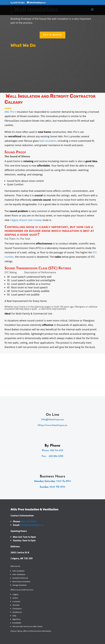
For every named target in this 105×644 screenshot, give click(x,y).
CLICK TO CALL (19, 3)
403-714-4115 (56, 451)
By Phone (52, 446)
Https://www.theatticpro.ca (52, 425)
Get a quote (52, 35)
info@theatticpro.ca (32, 525)
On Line (52, 415)
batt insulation (48, 141)
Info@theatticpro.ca (52, 420)
